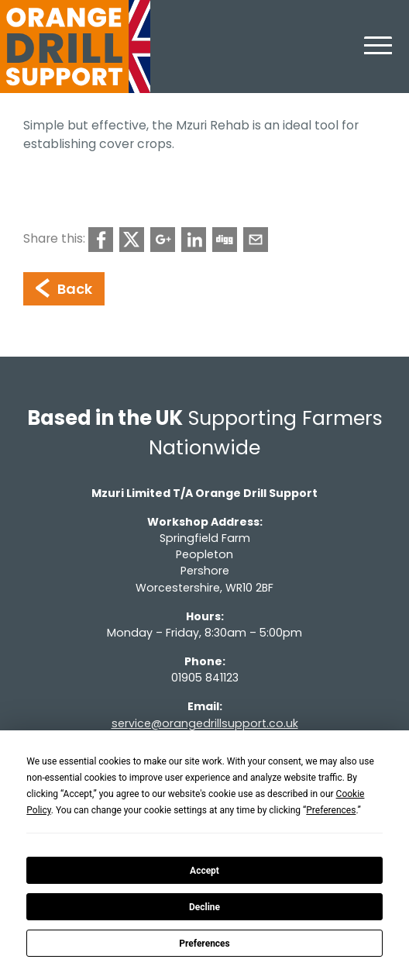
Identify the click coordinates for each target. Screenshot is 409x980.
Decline (204, 907)
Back (64, 289)
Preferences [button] (331, 810)
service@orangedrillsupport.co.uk (205, 723)
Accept (204, 871)
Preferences (204, 944)
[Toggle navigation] (378, 54)
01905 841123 (205, 678)
